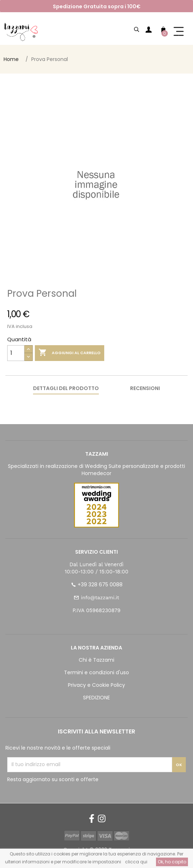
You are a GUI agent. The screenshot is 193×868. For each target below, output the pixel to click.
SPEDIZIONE (96, 698)
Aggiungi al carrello (70, 353)
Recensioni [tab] (145, 388)
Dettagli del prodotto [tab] (66, 388)
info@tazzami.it (100, 597)
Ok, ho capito (172, 862)
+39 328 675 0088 (100, 585)
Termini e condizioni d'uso (96, 672)
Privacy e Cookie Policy (96, 685)
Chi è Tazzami (96, 660)
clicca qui (136, 862)
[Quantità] (16, 353)
